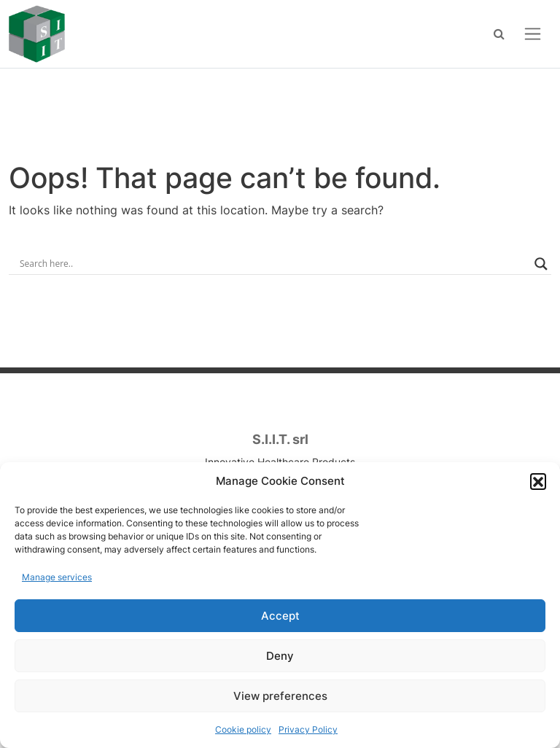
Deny (280, 656)
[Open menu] (533, 34)
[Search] (499, 34)
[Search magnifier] (541, 264)
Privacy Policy (308, 729)
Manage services (57, 577)
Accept (280, 616)
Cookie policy (243, 729)
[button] (538, 481)
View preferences (280, 696)
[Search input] (273, 264)
